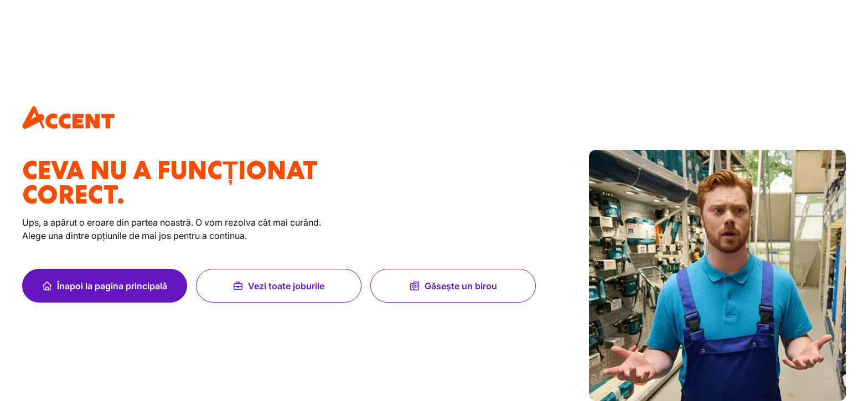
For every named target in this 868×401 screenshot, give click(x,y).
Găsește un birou (453, 286)
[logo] (68, 118)
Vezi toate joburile (278, 286)
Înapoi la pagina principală (104, 286)
